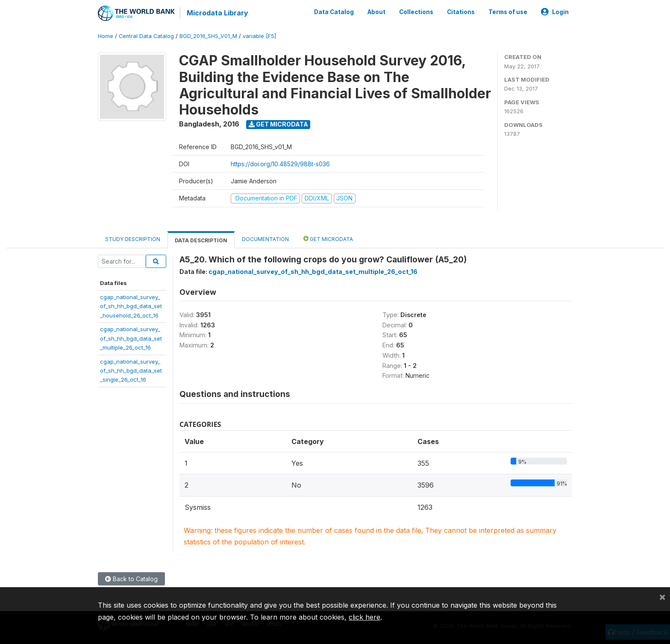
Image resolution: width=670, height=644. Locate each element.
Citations (461, 12)
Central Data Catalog (146, 36)
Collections (416, 12)
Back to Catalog (131, 579)
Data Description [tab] (201, 240)
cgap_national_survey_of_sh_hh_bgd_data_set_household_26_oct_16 (131, 306)
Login (555, 12)
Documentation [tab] (265, 239)
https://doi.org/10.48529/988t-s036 (280, 164)
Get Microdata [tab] (328, 239)
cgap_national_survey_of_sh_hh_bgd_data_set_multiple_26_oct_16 (131, 338)
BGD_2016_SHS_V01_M (208, 36)
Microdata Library (217, 13)
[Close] (662, 597)
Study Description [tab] (133, 239)
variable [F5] (259, 36)
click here (364, 617)
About (376, 12)
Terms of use (508, 12)
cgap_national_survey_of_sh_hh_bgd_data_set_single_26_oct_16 (131, 371)
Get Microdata (278, 124)
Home (106, 36)
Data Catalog (334, 12)
